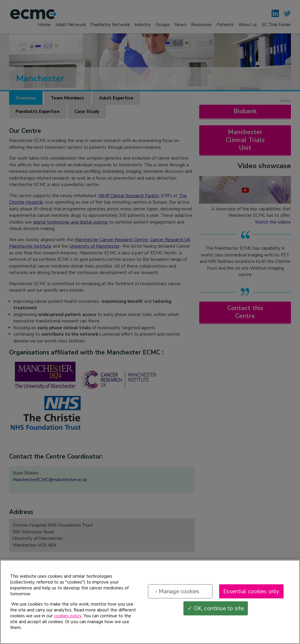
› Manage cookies (177, 592)
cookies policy (68, 617)
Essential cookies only (251, 592)
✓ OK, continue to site (216, 609)
